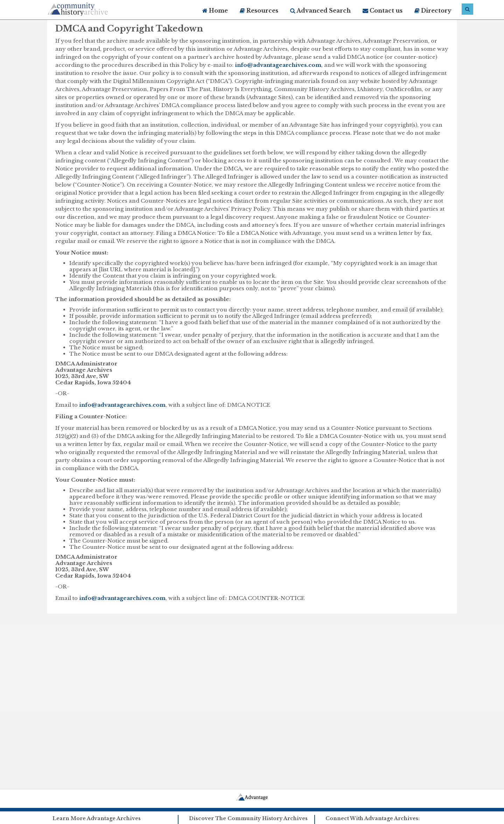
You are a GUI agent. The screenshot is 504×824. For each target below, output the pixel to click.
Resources (259, 11)
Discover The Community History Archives (248, 818)
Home (215, 11)
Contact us (383, 11)
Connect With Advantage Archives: (373, 818)
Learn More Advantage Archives (97, 818)
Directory (433, 11)
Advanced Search (320, 11)
